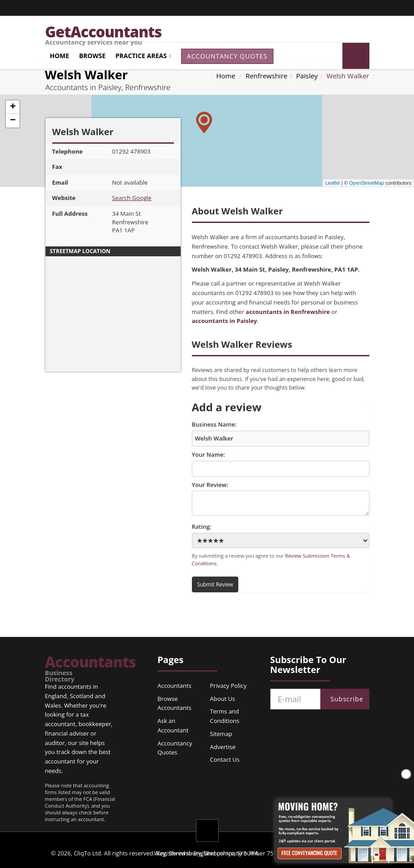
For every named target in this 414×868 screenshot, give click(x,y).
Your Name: (281, 464)
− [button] (13, 121)
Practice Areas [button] (141, 56)
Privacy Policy (228, 686)
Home (60, 56)
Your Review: (281, 498)
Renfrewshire (266, 76)
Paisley (307, 76)
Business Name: (281, 433)
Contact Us (225, 759)
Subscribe (347, 699)
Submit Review (215, 584)
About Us (223, 699)
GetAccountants (207, 32)
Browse (92, 56)
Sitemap (221, 734)
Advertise (223, 747)
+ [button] (13, 107)
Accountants (72, 668)
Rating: (281, 535)
